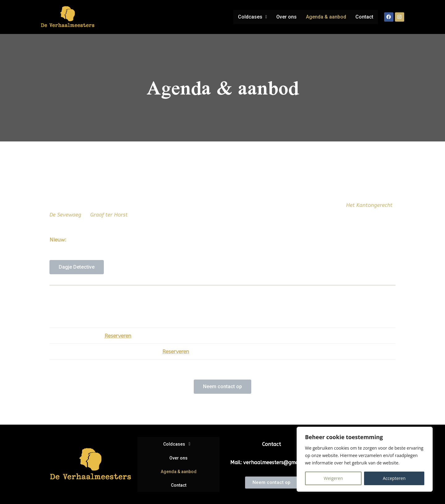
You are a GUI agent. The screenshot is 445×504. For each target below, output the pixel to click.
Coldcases (250, 17)
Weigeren (333, 478)
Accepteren (394, 478)
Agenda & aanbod (325, 17)
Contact (364, 17)
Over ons (285, 17)
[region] (365, 459)
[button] (250, 17)
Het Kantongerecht (369, 205)
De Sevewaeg (66, 215)
